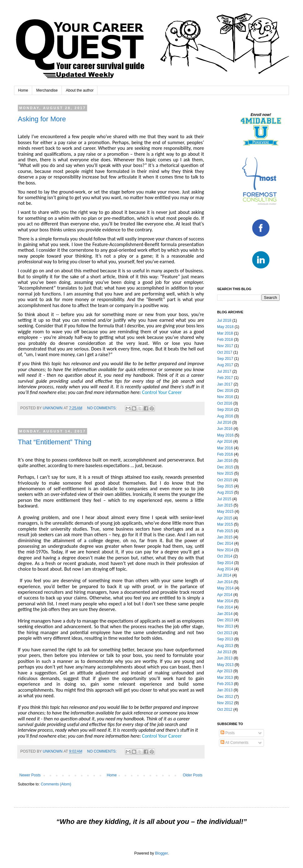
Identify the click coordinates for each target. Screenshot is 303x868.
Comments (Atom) (56, 784)
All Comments (234, 743)
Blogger (161, 853)
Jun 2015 (225, 505)
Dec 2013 (225, 620)
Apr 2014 (225, 595)
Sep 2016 (225, 410)
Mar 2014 (225, 601)
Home (23, 90)
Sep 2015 (225, 486)
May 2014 (225, 588)
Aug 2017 (225, 365)
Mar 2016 (225, 448)
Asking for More (42, 119)
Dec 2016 (225, 391)
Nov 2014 (225, 550)
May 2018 (225, 327)
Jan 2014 (225, 614)
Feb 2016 (225, 454)
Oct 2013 (225, 633)
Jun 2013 (225, 658)
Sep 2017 (225, 359)
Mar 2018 (225, 333)
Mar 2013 (225, 678)
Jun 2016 (225, 429)
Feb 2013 (225, 684)
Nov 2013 (225, 626)
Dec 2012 (225, 697)
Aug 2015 (225, 492)
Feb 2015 (225, 531)
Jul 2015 (224, 499)
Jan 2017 (225, 384)
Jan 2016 (225, 461)
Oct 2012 (225, 709)
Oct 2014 (225, 556)
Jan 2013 (225, 690)
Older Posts (193, 775)
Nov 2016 (225, 397)
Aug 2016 (225, 416)
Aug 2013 (225, 646)
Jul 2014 (224, 575)
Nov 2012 (225, 703)
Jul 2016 (224, 422)
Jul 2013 (224, 652)
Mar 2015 (225, 524)
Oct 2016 (225, 403)
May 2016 (225, 435)
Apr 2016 (225, 442)
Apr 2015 (225, 518)
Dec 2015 (225, 467)
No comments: (102, 408)
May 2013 (225, 665)
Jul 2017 (224, 371)
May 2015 (225, 512)
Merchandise (47, 90)
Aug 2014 (225, 569)
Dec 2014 (225, 543)
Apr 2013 (225, 671)
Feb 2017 (225, 378)
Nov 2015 (225, 473)
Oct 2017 (225, 352)
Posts (228, 733)
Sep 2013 (225, 639)
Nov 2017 (225, 346)
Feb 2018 (225, 340)
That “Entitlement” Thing (55, 442)
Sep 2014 (225, 563)
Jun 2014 (225, 582)
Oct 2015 (225, 480)
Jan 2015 (225, 537)
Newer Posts (30, 775)
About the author (80, 90)
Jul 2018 (224, 320)
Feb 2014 (225, 607)
